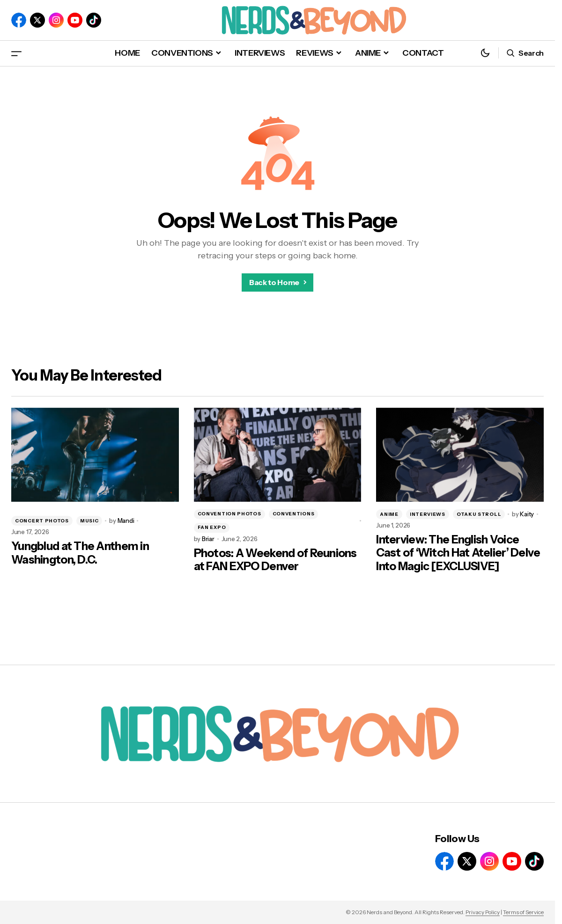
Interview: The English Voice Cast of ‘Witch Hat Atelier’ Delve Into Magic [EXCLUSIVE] (458, 553)
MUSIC (89, 521)
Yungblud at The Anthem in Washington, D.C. (80, 553)
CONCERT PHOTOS (42, 521)
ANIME (389, 514)
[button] (16, 53)
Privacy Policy (483, 912)
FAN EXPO (212, 527)
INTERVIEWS (428, 514)
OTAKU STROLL (479, 514)
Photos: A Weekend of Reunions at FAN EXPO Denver (275, 560)
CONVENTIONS (294, 514)
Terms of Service (523, 912)
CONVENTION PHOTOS (229, 514)
